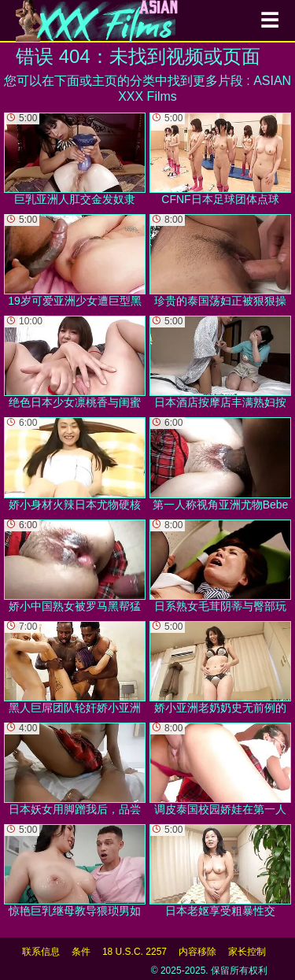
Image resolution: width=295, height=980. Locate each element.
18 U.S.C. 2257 (135, 952)
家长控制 (247, 952)
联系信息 (41, 952)
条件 (81, 952)
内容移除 (197, 952)
